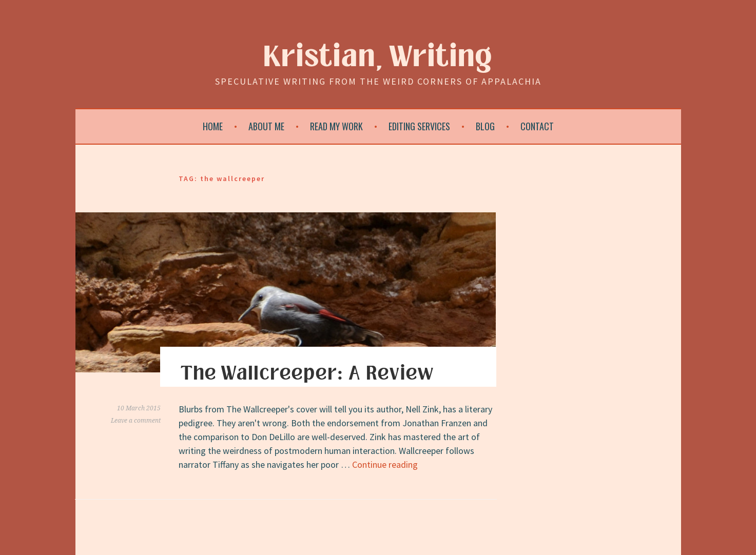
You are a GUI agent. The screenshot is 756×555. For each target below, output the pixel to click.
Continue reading (385, 464)
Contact (537, 126)
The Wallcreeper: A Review (307, 373)
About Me (266, 126)
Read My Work (336, 126)
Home (213, 126)
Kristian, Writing (378, 57)
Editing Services (419, 126)
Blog (485, 126)
